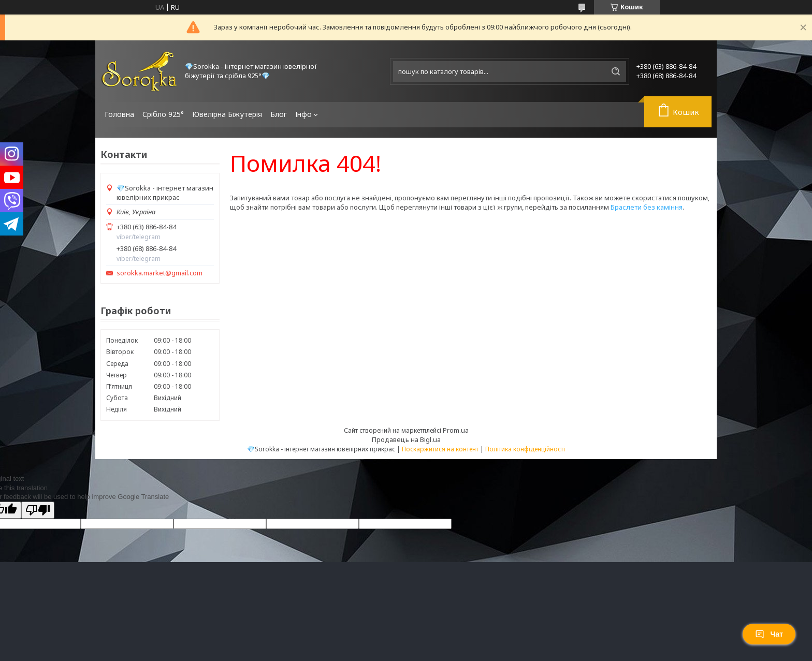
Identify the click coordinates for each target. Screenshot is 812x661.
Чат (769, 634)
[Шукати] (616, 71)
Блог (279, 114)
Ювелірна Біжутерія (227, 114)
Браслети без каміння (647, 207)
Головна (119, 114)
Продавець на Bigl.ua (406, 439)
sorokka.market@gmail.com (160, 273)
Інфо (303, 114)
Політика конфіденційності (525, 449)
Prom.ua (456, 430)
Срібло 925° (163, 114)
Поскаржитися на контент (440, 449)
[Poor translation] (38, 510)
